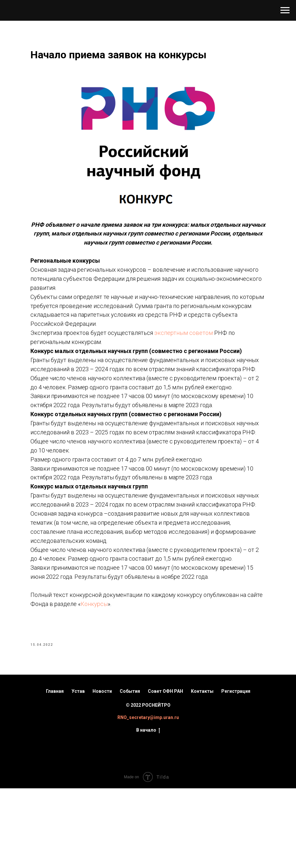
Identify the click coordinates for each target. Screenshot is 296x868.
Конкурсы (169, 681)
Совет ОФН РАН (165, 771)
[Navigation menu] (285, 10)
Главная (55, 771)
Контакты (202, 771)
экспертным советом (198, 328)
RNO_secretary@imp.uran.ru (148, 797)
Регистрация (236, 771)
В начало (148, 810)
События (130, 771)
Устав (78, 771)
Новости (102, 771)
